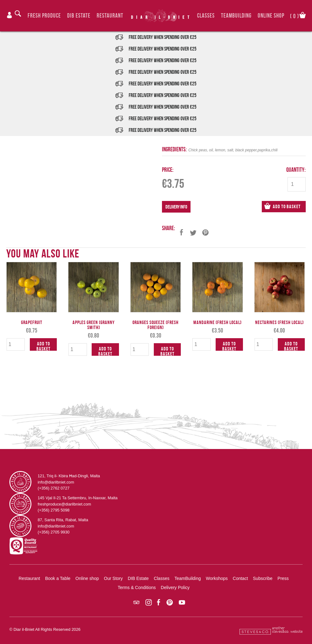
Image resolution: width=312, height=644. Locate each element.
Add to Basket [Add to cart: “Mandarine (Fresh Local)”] (229, 346)
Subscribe (263, 578)
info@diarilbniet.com (56, 482)
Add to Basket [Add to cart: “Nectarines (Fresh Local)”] (291, 346)
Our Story (113, 578)
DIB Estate (79, 16)
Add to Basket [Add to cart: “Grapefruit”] (43, 346)
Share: (169, 228)
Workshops (217, 578)
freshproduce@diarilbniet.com (64, 504)
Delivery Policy (175, 587)
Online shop (87, 578)
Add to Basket (287, 206)
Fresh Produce (44, 16)
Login (9, 15)
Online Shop (271, 16)
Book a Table (58, 578)
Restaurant (110, 16)
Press (283, 578)
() (295, 16)
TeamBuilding (236, 16)
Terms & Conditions (137, 587)
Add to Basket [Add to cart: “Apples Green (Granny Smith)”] (105, 351)
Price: (168, 170)
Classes (206, 16)
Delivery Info (176, 207)
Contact (240, 578)
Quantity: (296, 170)
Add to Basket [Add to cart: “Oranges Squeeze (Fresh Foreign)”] (167, 351)
